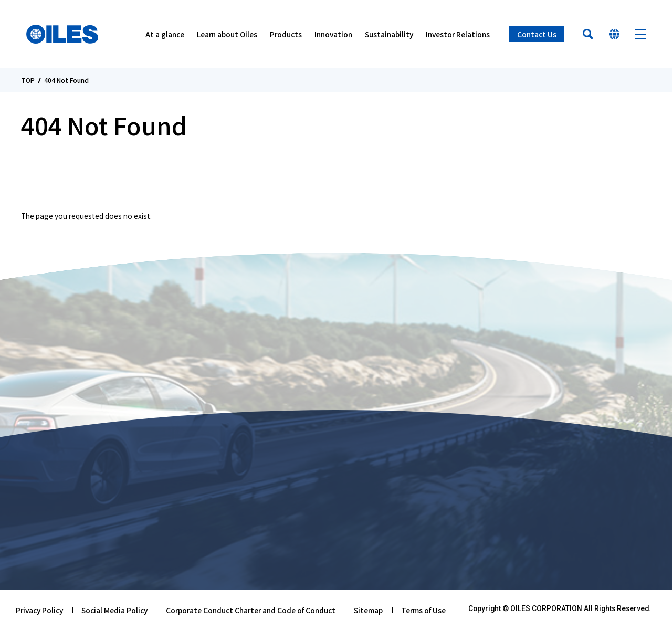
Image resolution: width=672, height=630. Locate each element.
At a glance (165, 34)
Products (286, 34)
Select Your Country (614, 34)
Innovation (333, 34)
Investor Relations (458, 34)
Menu (640, 34)
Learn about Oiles (227, 34)
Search (588, 34)
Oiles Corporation (62, 34)
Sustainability (389, 34)
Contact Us (537, 34)
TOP (28, 80)
